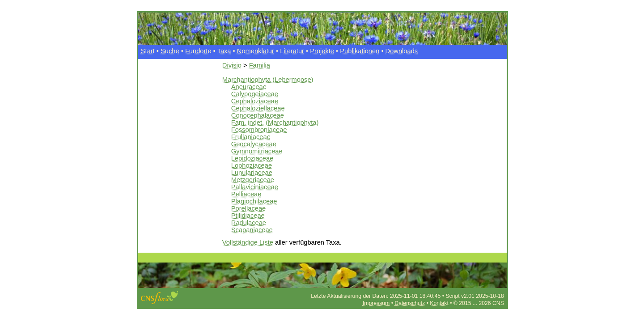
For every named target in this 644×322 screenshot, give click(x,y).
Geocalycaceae (254, 144)
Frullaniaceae (251, 137)
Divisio (232, 65)
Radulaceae (249, 223)
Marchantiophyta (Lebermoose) (268, 80)
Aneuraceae (249, 87)
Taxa (224, 51)
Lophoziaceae (252, 165)
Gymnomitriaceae (257, 151)
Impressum (376, 303)
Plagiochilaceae (254, 201)
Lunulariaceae (252, 173)
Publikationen (360, 51)
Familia (260, 65)
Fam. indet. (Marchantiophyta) (275, 123)
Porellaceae (248, 208)
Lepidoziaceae (252, 158)
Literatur (292, 51)
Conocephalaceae (258, 115)
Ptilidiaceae (248, 216)
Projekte (322, 51)
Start (148, 51)
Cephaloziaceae (255, 101)
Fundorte (198, 51)
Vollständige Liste (248, 242)
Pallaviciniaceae (255, 187)
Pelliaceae (246, 194)
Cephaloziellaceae (258, 108)
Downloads (402, 51)
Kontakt (439, 303)
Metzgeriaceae (253, 180)
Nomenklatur (256, 51)
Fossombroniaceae (259, 130)
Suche (170, 51)
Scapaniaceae (252, 230)
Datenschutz (410, 303)
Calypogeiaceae (255, 94)
